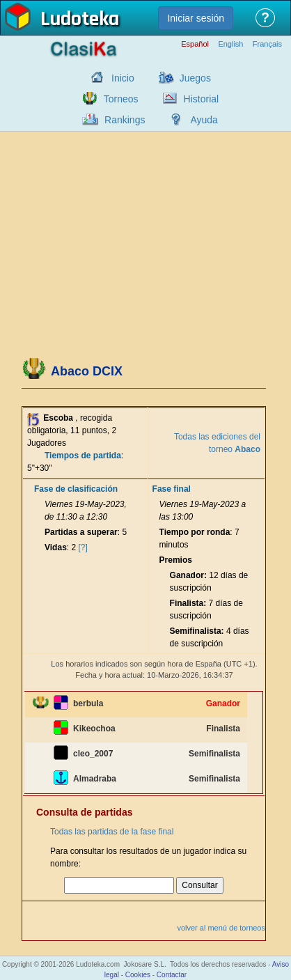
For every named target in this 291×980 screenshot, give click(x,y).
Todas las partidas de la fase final (112, 832)
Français (267, 44)
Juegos (195, 78)
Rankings (125, 120)
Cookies (138, 975)
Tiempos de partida (83, 456)
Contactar (172, 975)
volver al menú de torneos (221, 928)
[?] (83, 547)
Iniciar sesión (196, 18)
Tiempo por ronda (195, 532)
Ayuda (204, 120)
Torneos (121, 99)
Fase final (172, 489)
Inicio (123, 78)
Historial (202, 99)
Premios (176, 560)
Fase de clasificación (76, 489)
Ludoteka (80, 20)
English (230, 44)
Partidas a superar (81, 532)
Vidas (56, 547)
